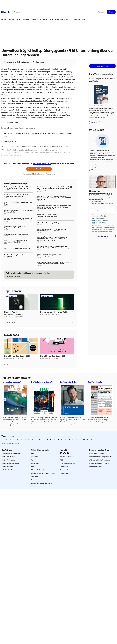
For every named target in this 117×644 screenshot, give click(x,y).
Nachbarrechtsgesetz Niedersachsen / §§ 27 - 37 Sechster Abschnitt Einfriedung (18, 219)
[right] (72, 322)
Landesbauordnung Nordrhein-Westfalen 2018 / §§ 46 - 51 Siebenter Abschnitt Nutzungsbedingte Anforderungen (55, 188)
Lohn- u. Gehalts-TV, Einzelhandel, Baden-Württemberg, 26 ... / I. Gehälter (52, 230)
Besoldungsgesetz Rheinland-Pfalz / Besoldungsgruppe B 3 (50, 255)
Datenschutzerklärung (99, 220)
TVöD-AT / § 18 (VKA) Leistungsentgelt (17, 248)
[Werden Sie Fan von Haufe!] (68, 453)
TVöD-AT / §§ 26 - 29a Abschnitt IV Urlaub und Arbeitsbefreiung (16, 196)
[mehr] (85, 19)
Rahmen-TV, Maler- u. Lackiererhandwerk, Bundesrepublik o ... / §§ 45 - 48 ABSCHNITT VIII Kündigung (54, 198)
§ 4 (46, 152)
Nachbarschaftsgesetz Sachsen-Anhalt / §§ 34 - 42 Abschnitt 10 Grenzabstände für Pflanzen (55, 263)
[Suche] (102, 12)
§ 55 (10, 128)
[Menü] (17, 12)
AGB (113, 215)
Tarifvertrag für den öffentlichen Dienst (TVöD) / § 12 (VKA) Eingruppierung (17, 188)
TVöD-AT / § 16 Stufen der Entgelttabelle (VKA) (18, 203)
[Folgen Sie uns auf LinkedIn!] (61, 453)
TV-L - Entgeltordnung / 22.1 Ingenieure (51, 223)
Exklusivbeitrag (11, 296)
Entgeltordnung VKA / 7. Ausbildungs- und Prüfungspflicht (19, 211)
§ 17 (43, 110)
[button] (111, 12)
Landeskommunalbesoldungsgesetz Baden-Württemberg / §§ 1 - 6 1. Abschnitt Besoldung (53, 247)
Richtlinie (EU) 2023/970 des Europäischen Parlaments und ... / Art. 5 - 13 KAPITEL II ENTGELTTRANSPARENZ (52, 239)
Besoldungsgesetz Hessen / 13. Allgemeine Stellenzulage (15, 227)
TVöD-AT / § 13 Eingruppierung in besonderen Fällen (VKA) (15, 241)
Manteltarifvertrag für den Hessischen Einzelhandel (17, 256)
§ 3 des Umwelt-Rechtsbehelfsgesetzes (25, 133)
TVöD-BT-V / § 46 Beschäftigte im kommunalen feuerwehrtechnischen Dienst (54, 216)
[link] (4, 19)
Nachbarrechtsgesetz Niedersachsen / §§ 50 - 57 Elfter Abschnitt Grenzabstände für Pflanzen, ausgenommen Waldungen (54, 207)
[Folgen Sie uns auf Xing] (64, 453)
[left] (69, 322)
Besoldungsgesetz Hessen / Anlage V (17, 234)
